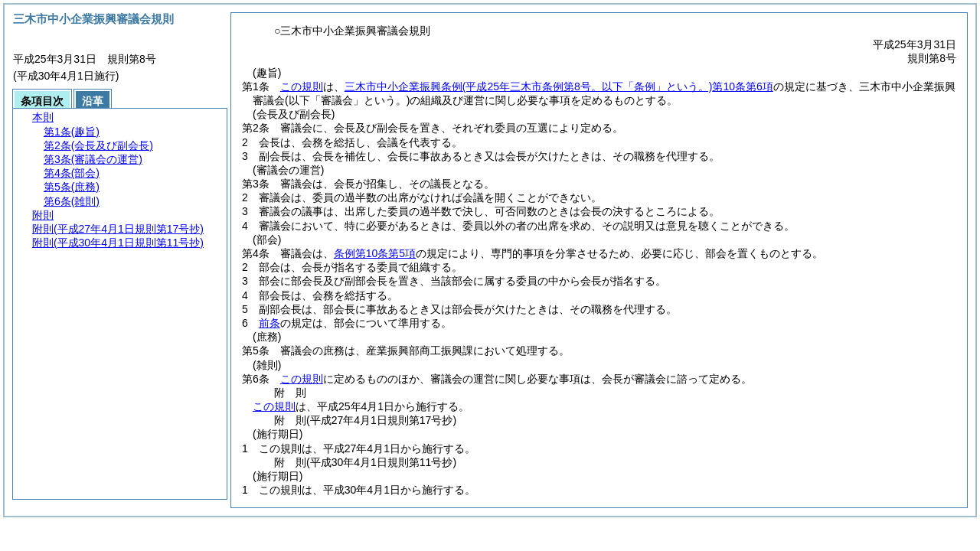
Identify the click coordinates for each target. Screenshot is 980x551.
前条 (269, 323)
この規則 (302, 86)
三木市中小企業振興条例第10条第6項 (559, 86)
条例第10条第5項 (375, 253)
